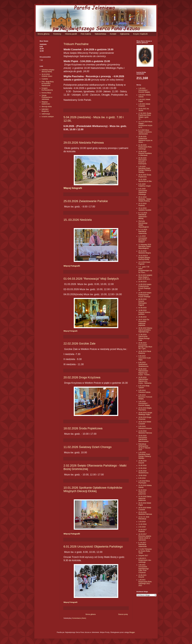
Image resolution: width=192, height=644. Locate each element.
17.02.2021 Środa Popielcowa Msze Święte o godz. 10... (145, 116)
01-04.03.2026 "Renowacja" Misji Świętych (91, 279)
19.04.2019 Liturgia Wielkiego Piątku (145, 414)
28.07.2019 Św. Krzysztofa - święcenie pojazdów (144, 322)
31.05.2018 (142, 465)
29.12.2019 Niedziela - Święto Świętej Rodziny (145, 199)
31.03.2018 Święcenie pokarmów (142, 492)
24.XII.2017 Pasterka (142, 531)
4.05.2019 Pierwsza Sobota (144, 391)
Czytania (45, 79)
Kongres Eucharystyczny (47, 89)
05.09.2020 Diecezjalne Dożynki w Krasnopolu (143, 161)
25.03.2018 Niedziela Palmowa (145, 513)
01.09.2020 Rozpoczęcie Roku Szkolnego (145, 147)
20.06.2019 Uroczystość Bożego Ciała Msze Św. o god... (145, 346)
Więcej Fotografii (72, 266)
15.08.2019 (142, 317)
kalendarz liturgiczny (45, 110)
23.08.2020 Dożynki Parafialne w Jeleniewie (145, 153)
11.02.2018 (142, 524)
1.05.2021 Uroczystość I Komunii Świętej (144, 90)
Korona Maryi (46, 93)
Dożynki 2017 (143, 556)
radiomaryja (46, 114)
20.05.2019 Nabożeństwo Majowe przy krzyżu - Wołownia (145, 380)
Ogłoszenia (125, 34)
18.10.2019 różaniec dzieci (47, 75)
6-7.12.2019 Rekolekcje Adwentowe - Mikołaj (143, 216)
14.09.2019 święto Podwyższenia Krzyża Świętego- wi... (145, 287)
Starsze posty (123, 614)
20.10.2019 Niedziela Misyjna (145, 252)
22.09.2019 (142, 282)
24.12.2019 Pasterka (142, 204)
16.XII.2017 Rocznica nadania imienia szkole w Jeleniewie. (145, 537)
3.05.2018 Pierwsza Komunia (145, 427)
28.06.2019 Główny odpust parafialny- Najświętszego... (145, 330)
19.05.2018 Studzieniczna (143, 472)
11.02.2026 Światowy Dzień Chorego (88, 447)
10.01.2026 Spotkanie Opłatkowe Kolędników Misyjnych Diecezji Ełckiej (93, 489)
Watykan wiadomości (46, 103)
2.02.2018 (142, 527)
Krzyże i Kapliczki (140, 34)
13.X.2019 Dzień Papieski (144, 263)
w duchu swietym (48, 117)
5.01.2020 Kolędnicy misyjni (145, 185)
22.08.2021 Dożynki (142, 576)
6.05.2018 (142, 478)
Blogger (132, 632)
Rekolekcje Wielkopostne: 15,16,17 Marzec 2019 (144, 447)
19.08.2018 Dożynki (142, 462)
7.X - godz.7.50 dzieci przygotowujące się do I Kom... (145, 270)
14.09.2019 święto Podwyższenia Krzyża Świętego (145, 295)
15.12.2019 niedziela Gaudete (145, 209)
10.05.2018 (142, 476)
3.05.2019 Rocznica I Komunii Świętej (145, 397)
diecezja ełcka (47, 107)
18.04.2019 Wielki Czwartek (145, 423)
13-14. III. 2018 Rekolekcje (144, 518)
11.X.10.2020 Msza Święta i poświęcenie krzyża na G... (145, 124)
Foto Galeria (86, 34)
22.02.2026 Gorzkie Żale (79, 344)
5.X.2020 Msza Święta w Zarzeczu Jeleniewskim (145, 132)
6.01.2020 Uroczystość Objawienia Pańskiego (143, 192)
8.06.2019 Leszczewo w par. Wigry (145, 358)
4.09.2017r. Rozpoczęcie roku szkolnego (145, 560)
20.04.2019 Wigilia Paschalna (145, 409)
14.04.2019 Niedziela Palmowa (145, 432)
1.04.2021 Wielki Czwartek (144, 105)
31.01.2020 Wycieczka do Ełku (145, 180)
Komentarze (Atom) (79, 618)
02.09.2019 (142, 308)
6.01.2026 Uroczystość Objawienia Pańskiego (93, 547)
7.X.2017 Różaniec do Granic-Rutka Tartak (145, 551)
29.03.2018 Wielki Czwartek (145, 509)
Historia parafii (71, 34)
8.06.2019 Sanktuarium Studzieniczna (143, 364)
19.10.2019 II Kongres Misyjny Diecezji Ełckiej (144, 258)
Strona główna (43, 34)
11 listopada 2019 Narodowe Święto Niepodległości (145, 246)
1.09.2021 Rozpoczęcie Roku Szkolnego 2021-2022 (145, 583)
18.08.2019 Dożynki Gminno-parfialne (145, 312)
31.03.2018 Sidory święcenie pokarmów (145, 498)
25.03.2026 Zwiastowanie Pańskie (86, 201)
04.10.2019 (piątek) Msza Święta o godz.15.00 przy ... (145, 277)
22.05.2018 (142, 468)
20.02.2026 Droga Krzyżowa (82, 377)
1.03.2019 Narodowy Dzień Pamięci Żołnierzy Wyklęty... (145, 455)
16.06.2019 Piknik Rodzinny (145, 352)
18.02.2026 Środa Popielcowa (83, 428)
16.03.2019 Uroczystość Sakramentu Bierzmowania (143, 439)
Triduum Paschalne (76, 44)
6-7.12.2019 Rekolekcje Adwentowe (143, 232)
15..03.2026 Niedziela (78, 220)
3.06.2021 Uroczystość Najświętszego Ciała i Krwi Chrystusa (144, 569)
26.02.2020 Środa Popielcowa (145, 176)
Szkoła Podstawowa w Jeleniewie (47, 97)
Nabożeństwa (100, 34)
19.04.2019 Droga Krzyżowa (145, 418)
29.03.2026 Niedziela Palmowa (84, 143)
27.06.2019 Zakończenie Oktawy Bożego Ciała (144, 337)
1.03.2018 (142, 522)
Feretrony (57, 34)
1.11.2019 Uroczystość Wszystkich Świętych (143, 239)
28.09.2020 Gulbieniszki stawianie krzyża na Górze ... (145, 139)
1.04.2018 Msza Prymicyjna (144, 482)
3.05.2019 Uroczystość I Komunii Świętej (144, 403)
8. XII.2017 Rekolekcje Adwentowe (143, 545)
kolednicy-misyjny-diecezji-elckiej (48, 71)
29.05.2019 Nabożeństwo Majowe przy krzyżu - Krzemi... (145, 372)
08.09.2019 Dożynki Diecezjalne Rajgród (143, 302)
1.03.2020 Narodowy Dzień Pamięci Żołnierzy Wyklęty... (145, 169)
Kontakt (113, 34)
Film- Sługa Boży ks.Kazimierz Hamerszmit (48, 84)
